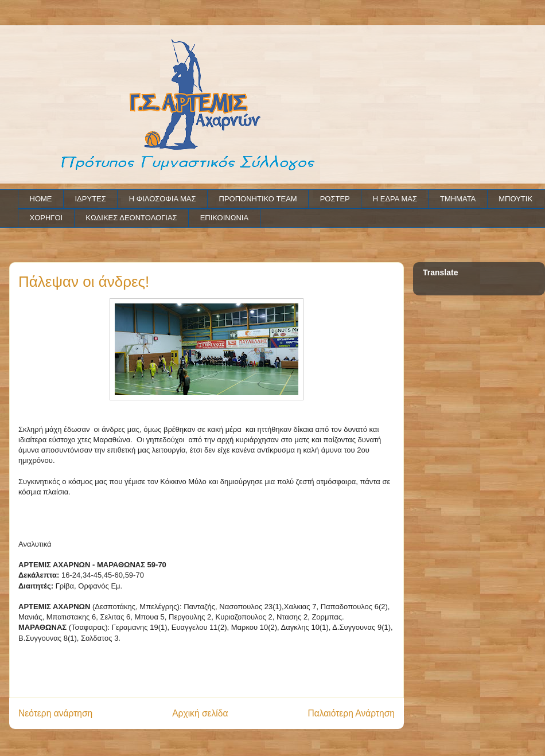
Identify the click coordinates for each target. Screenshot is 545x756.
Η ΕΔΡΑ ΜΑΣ (395, 199)
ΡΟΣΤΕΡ (335, 199)
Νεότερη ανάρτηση (55, 713)
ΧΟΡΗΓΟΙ (46, 218)
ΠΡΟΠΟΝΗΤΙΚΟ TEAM (258, 199)
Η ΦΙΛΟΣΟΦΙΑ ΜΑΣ (163, 199)
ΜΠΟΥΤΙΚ (515, 199)
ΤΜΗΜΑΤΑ (458, 199)
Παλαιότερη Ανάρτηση (351, 713)
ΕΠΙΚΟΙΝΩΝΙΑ (224, 218)
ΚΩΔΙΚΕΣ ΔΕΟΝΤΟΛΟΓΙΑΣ (131, 218)
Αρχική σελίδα (200, 713)
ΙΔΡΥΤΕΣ (91, 199)
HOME (41, 199)
